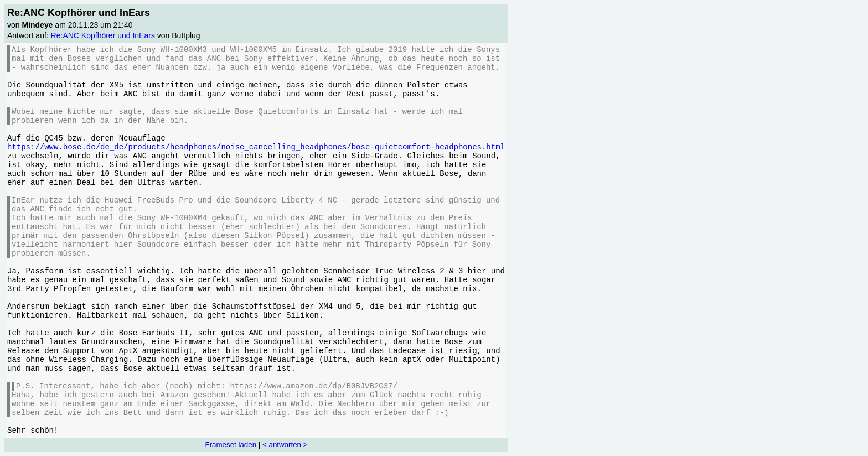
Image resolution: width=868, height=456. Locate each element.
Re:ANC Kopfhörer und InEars (103, 35)
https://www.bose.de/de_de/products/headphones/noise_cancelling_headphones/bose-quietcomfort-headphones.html (256, 147)
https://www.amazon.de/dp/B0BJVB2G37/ (313, 386)
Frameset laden (231, 445)
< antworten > (285, 445)
